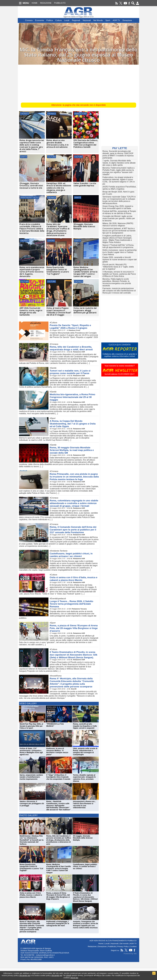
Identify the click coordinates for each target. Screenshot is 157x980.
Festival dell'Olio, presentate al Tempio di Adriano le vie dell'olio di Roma (119, 212)
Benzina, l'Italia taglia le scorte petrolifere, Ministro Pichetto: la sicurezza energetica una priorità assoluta (117, 282)
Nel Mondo (98, 20)
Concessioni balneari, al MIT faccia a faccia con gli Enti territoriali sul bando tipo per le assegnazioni (119, 231)
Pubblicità (112, 944)
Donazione (127, 20)
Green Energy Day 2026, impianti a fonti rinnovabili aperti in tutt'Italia (118, 207)
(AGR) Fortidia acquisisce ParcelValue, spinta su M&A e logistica (119, 188)
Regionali (76, 20)
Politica (50, 20)
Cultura (59, 20)
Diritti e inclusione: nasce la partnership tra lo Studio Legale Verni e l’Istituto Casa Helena (120, 252)
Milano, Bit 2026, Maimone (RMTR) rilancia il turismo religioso (118, 225)
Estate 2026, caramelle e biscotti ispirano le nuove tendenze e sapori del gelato (120, 260)
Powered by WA (130, 951)
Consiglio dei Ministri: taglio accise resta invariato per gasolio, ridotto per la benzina (119, 218)
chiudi (69, 975)
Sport (108, 20)
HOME (35, 3)
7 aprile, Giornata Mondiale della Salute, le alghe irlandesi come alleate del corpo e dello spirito (119, 163)
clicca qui (74, 978)
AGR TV (116, 20)
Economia (39, 20)
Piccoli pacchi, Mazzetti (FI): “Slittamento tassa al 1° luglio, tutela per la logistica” (118, 267)
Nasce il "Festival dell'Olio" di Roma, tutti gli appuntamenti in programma (118, 246)
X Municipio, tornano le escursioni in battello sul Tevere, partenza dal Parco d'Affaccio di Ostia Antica (119, 274)
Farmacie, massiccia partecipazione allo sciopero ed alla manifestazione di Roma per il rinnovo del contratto (119, 291)
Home (101, 941)
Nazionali (87, 20)
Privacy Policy (123, 944)
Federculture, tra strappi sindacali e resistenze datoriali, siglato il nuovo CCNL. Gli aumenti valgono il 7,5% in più (119, 181)
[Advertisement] (78, 83)
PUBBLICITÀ (60, 3)
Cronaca (29, 20)
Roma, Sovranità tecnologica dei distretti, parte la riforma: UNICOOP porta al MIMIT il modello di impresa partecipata (118, 155)
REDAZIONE (46, 3)
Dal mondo (124, 941)
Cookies (133, 944)
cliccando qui (25, 975)
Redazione (92, 944)
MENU (26, 3)
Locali (67, 20)
